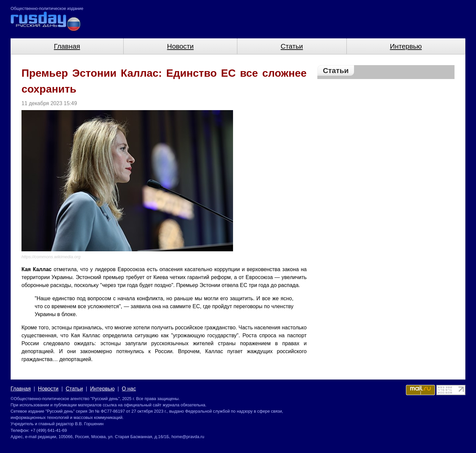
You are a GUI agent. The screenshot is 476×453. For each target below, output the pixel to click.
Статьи (292, 46)
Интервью (406, 46)
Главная (67, 46)
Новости (180, 46)
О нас (129, 389)
